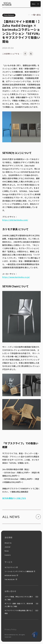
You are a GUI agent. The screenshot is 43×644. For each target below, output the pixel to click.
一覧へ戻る (36, 15)
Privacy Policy (10, 629)
